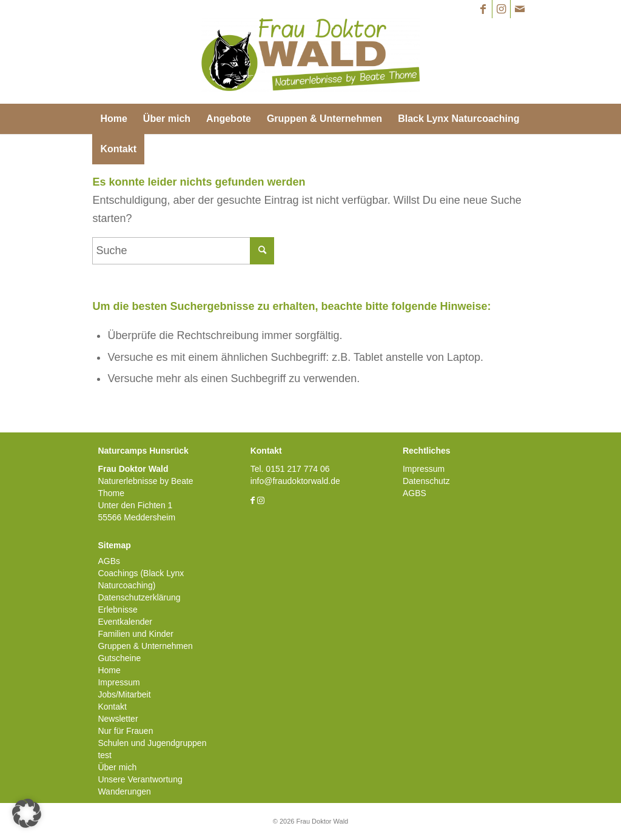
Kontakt (112, 707)
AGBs (109, 561)
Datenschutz (426, 481)
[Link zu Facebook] (483, 9)
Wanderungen (124, 791)
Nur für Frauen (125, 731)
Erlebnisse (117, 610)
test (105, 755)
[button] (27, 813)
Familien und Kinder (136, 634)
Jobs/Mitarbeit (124, 694)
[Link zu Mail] (520, 9)
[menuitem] (113, 119)
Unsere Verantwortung (140, 779)
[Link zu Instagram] (501, 9)
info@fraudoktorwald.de (295, 481)
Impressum (119, 682)
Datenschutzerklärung (139, 597)
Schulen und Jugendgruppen (152, 743)
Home (109, 670)
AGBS (415, 493)
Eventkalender (125, 622)
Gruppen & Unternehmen (145, 646)
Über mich (117, 767)
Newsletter (118, 719)
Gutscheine (119, 658)
